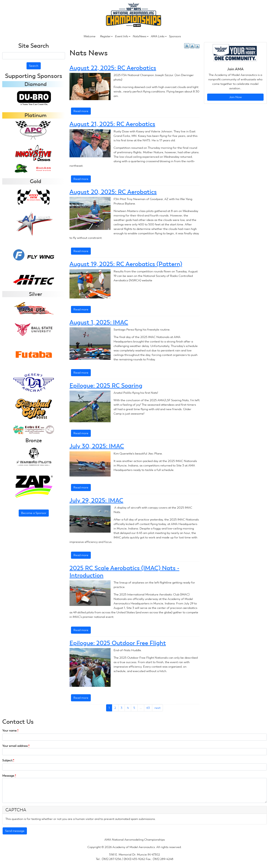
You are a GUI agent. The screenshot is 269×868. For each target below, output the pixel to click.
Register (106, 36)
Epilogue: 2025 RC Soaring (106, 386)
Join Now (235, 97)
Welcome (89, 36)
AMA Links (159, 36)
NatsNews (141, 36)
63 (148, 708)
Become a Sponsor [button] (34, 513)
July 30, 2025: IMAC (97, 446)
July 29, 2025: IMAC (96, 500)
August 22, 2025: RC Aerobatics (113, 68)
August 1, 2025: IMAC (99, 322)
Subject (8, 760)
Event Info (123, 36)
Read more (82, 112)
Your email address (16, 746)
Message (9, 776)
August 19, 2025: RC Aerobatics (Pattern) (126, 264)
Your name (10, 731)
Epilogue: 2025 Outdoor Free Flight (118, 643)
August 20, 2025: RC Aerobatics (113, 192)
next (157, 708)
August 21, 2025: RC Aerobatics (112, 124)
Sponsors (175, 36)
